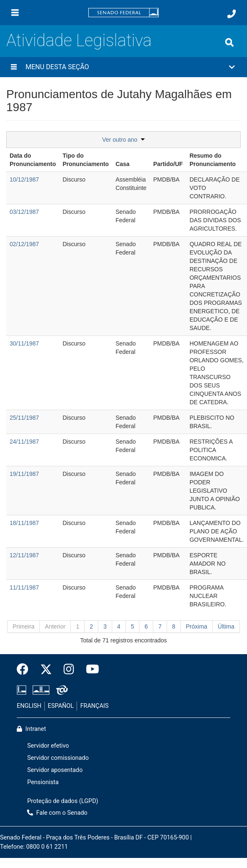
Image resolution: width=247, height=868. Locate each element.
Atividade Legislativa (79, 40)
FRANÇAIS (95, 706)
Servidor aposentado (55, 770)
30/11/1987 (24, 343)
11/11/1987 (24, 587)
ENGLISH (29, 706)
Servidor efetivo (48, 746)
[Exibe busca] (229, 42)
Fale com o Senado (57, 813)
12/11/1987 (24, 555)
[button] (123, 67)
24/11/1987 (24, 442)
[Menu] (15, 13)
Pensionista (43, 782)
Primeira (23, 626)
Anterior (55, 626)
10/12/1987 (24, 179)
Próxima (197, 626)
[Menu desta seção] (14, 67)
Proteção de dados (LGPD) (63, 801)
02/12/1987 (24, 244)
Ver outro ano (123, 140)
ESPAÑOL (61, 706)
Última (226, 626)
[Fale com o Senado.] (232, 14)
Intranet (31, 729)
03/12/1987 (24, 212)
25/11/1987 (24, 418)
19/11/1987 (24, 474)
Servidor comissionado (58, 758)
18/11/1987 (24, 523)
